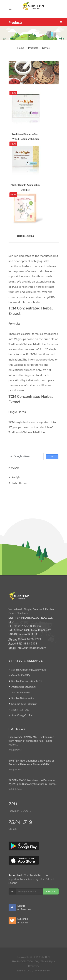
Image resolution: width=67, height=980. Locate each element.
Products (33, 48)
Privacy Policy (42, 970)
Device (46, 48)
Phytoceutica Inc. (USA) (24, 687)
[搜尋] (26, 456)
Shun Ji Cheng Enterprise (24, 704)
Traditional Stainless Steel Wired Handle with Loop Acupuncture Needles (25, 139)
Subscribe (51, 891)
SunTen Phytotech (21, 693)
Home (21, 48)
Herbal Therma (25, 236)
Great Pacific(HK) (21, 675)
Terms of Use (24, 970)
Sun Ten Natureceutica (23, 698)
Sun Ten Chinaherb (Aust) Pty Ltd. (29, 670)
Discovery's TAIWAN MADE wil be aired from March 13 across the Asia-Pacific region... (31, 741)
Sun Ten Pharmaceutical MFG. (27, 681)
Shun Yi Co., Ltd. (20, 710)
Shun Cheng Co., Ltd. (22, 715)
